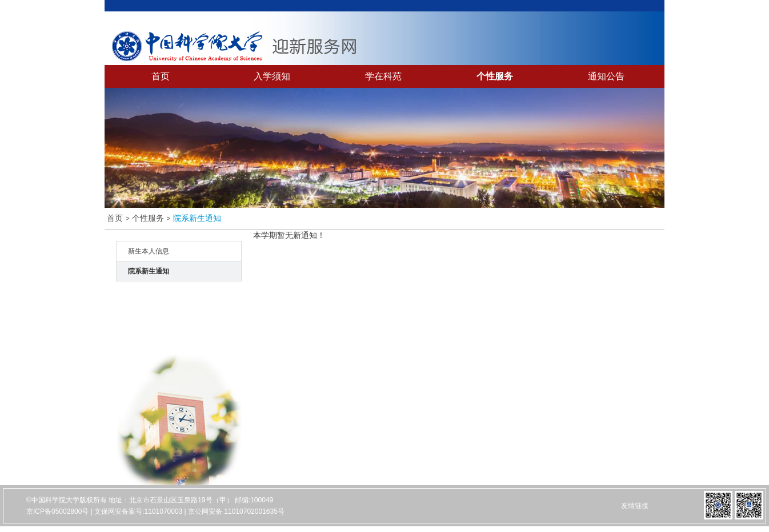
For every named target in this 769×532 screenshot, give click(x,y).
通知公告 (606, 76)
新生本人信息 (149, 251)
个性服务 (495, 76)
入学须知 (272, 76)
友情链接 (635, 506)
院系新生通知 (197, 218)
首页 (161, 76)
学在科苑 (383, 76)
